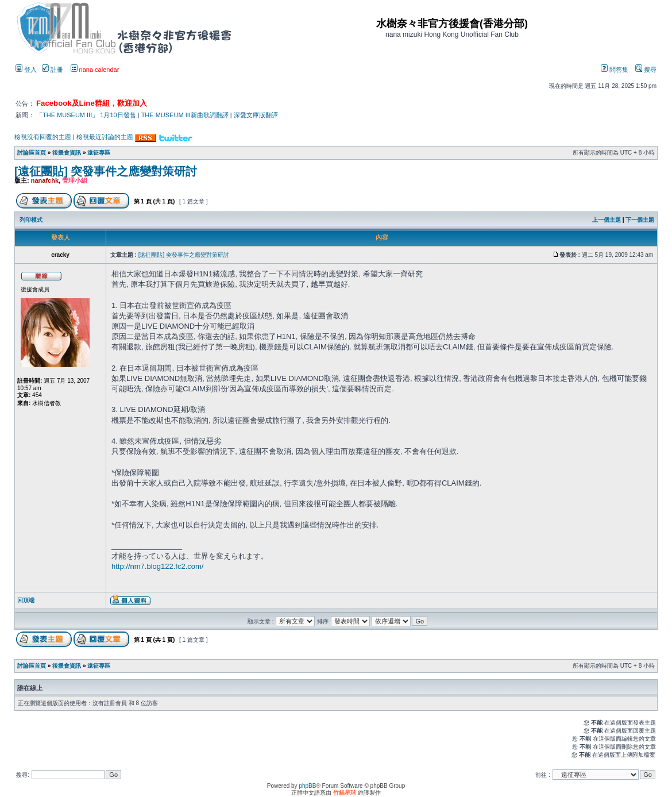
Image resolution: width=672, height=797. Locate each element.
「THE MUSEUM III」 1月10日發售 (86, 115)
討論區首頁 (32, 153)
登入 (26, 70)
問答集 (615, 70)
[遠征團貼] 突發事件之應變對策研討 (106, 171)
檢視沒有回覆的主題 (43, 137)
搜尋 (646, 70)
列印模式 (31, 220)
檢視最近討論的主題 (105, 137)
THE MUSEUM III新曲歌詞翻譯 (185, 115)
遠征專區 (99, 153)
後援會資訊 (67, 153)
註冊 (53, 70)
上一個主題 (607, 220)
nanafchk (45, 180)
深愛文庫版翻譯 (256, 115)
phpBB (307, 786)
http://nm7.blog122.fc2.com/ (157, 566)
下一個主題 (640, 220)
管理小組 (75, 180)
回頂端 (26, 600)
